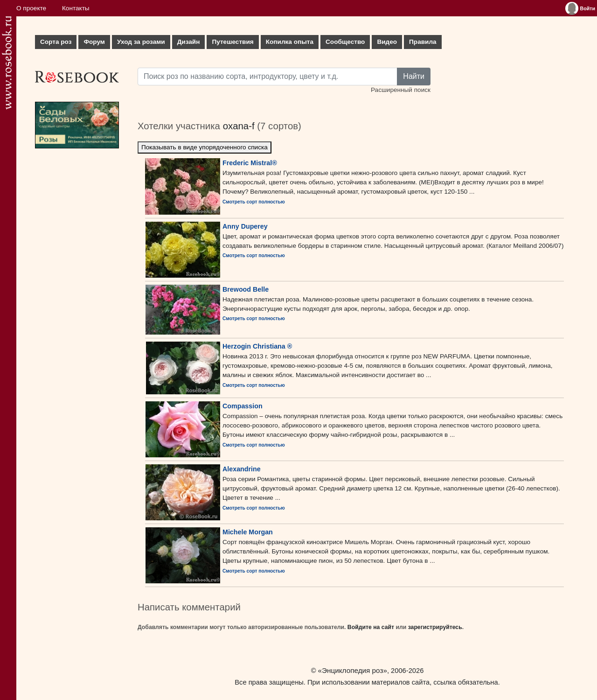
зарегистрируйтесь (435, 627)
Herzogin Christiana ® (257, 346)
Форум (94, 42)
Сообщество (345, 42)
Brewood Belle (246, 289)
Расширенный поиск (401, 90)
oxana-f (239, 126)
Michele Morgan (248, 532)
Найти (414, 76)
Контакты (76, 8)
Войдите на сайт (371, 627)
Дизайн (189, 42)
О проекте (31, 8)
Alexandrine (242, 469)
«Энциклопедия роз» (353, 670)
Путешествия (233, 42)
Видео (387, 42)
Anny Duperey (245, 226)
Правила (423, 42)
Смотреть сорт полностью (254, 202)
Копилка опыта (290, 42)
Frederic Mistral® (250, 163)
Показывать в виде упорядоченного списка (205, 147)
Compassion (243, 406)
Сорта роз (56, 42)
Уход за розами (141, 42)
